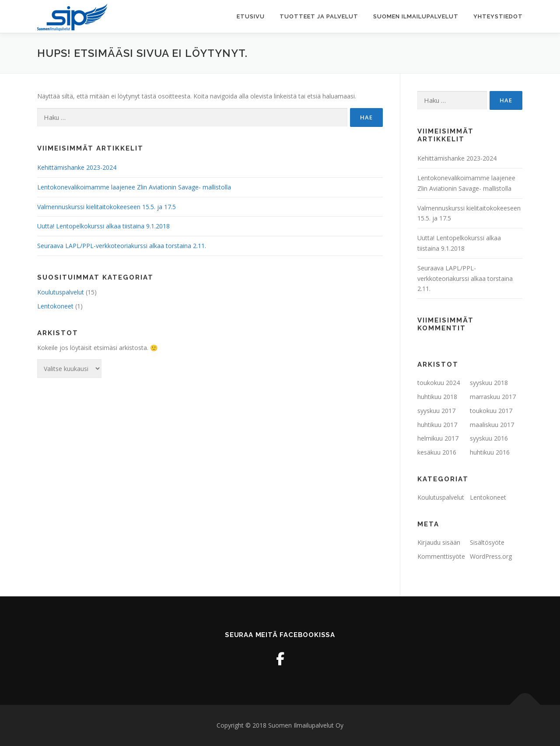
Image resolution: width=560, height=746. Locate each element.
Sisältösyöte (487, 542)
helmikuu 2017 (438, 438)
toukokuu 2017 (491, 411)
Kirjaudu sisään (439, 542)
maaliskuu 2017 (492, 425)
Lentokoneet (55, 306)
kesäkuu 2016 (437, 452)
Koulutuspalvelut (61, 292)
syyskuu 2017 (436, 411)
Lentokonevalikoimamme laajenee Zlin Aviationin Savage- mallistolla (134, 187)
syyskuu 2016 (489, 438)
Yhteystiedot (498, 16)
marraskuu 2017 (493, 397)
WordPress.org (491, 556)
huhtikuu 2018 (437, 397)
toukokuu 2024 (439, 383)
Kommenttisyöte (441, 556)
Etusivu (251, 16)
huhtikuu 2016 (490, 452)
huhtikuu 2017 (437, 425)
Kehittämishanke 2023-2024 (77, 167)
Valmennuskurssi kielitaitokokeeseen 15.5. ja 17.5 (107, 207)
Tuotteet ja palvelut (319, 16)
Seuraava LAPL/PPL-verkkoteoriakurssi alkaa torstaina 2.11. (122, 246)
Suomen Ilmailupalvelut (416, 16)
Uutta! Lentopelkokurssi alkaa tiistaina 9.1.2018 (103, 226)
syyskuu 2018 (489, 383)
